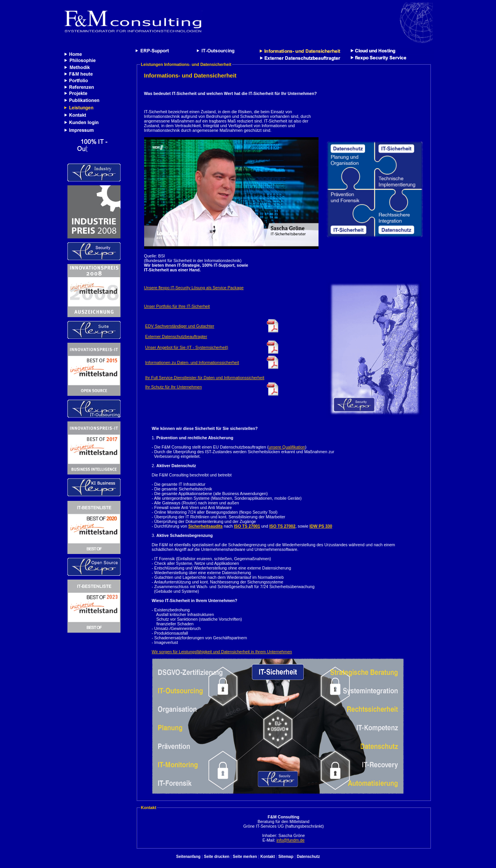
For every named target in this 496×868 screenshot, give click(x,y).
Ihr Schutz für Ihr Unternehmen (174, 387)
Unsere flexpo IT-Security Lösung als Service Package (194, 288)
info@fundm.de (290, 840)
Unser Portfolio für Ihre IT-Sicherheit (177, 306)
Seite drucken (217, 857)
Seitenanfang (189, 857)
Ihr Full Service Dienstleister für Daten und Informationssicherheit (205, 378)
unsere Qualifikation (287, 447)
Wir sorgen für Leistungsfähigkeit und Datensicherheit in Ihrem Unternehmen (222, 652)
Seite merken (245, 857)
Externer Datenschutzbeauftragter (176, 337)
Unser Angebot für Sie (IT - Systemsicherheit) (187, 347)
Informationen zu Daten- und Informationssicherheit (192, 362)
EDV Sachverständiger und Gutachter (180, 326)
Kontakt (268, 857)
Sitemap (286, 857)
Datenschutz (308, 857)
